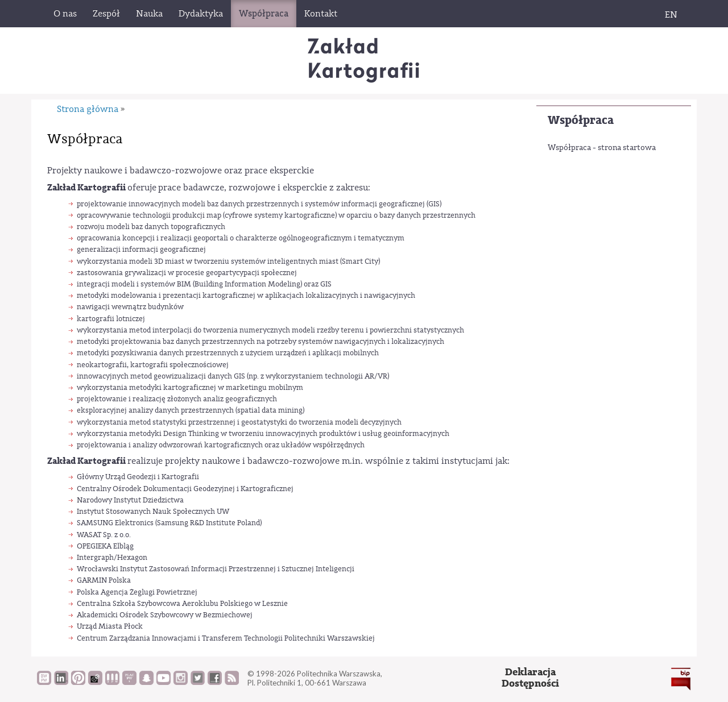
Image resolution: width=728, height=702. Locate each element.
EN (671, 15)
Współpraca (581, 120)
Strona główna (88, 109)
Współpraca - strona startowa (602, 148)
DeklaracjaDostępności (530, 678)
